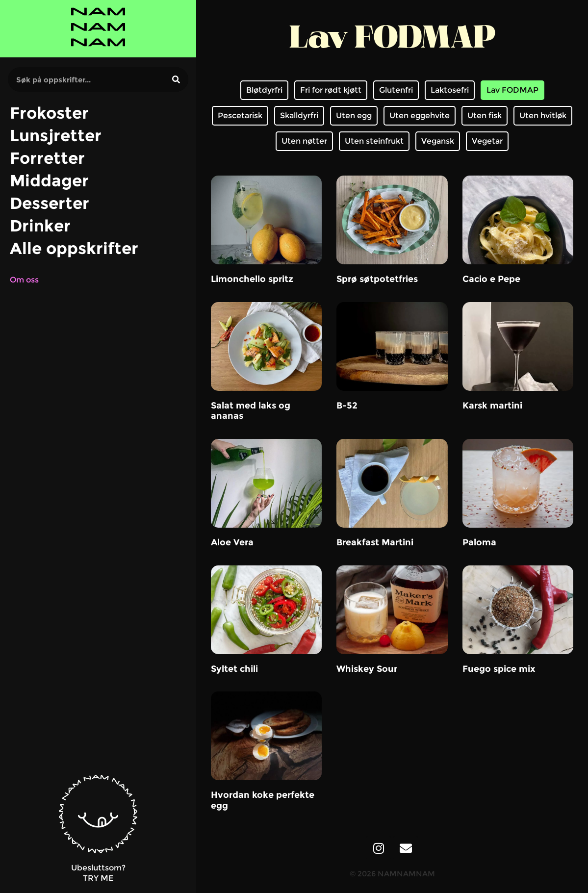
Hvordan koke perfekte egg (263, 800)
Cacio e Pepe (491, 279)
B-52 (347, 406)
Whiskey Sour (367, 669)
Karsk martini (492, 406)
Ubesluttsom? (98, 868)
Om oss (24, 280)
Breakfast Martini (375, 542)
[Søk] (176, 79)
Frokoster (49, 113)
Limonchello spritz (252, 279)
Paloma (479, 542)
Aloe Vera (232, 542)
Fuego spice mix (499, 669)
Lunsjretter (56, 135)
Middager (49, 180)
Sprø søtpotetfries (377, 279)
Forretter (47, 158)
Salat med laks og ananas (251, 411)
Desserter (50, 203)
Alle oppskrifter (74, 248)
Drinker (40, 226)
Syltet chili (234, 669)
